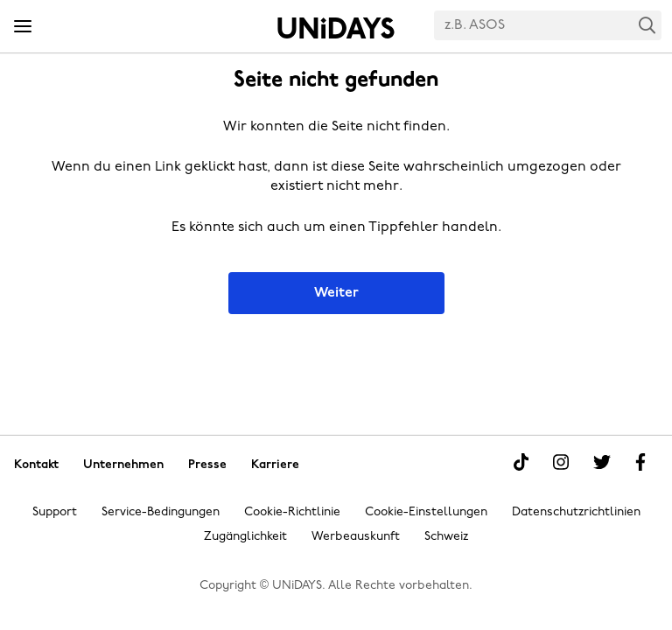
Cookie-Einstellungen (426, 512)
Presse (207, 464)
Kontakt (36, 464)
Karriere (275, 464)
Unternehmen (123, 464)
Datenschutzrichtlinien (576, 512)
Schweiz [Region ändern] (446, 537)
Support (55, 512)
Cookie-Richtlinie (292, 512)
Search (647, 25)
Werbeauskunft (356, 537)
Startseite (336, 28)
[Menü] (23, 27)
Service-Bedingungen (161, 512)
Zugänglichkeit (245, 537)
